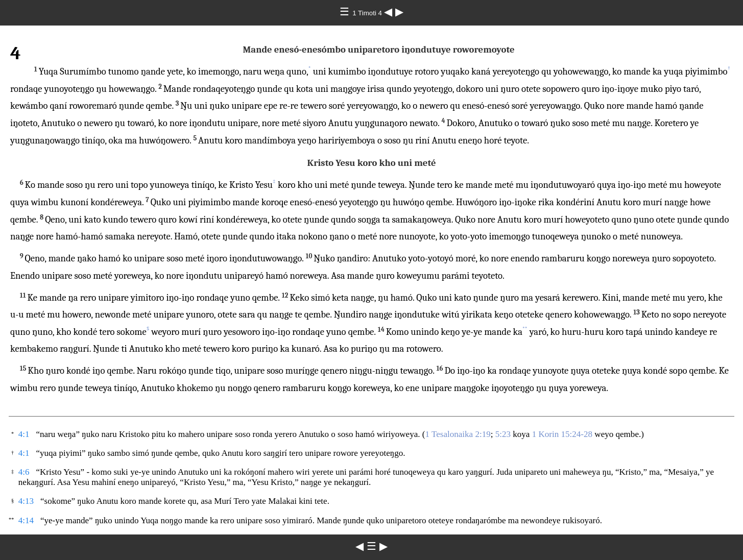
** (525, 328)
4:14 (26, 520)
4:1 (24, 434)
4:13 (26, 501)
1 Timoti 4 (368, 13)
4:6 (24, 472)
